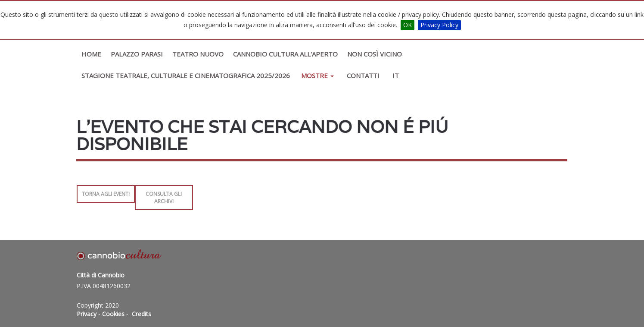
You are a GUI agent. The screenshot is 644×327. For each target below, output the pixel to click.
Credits (142, 314)
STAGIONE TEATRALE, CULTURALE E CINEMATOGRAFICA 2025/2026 (186, 75)
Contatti (363, 75)
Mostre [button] (317, 75)
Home (91, 54)
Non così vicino (375, 54)
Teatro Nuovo (198, 54)
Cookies (113, 314)
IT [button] (396, 75)
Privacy (87, 314)
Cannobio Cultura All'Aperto (285, 54)
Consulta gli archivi (164, 198)
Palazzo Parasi (137, 54)
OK (408, 25)
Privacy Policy (439, 25)
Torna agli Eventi (106, 194)
